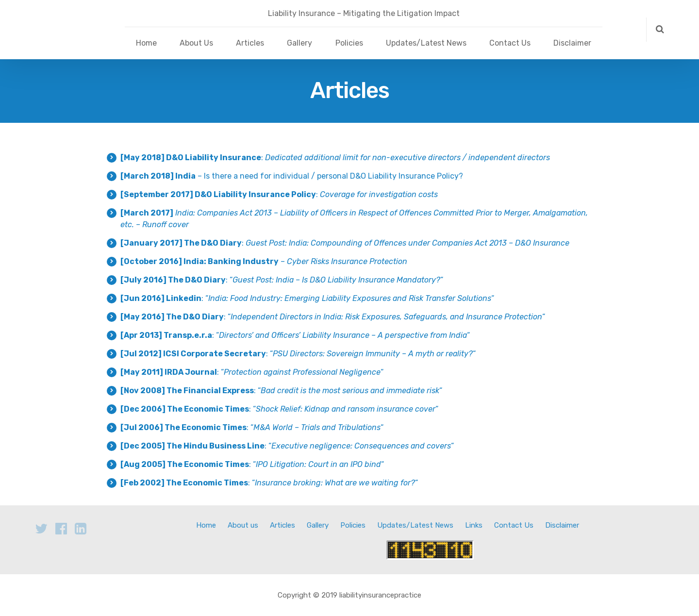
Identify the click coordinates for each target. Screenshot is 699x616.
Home (146, 43)
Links (474, 525)
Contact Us (510, 43)
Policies (349, 43)
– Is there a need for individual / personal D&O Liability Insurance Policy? (292, 176)
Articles (250, 43)
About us (243, 525)
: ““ (282, 280)
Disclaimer (572, 43)
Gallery (300, 43)
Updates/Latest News (426, 43)
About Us (196, 43)
